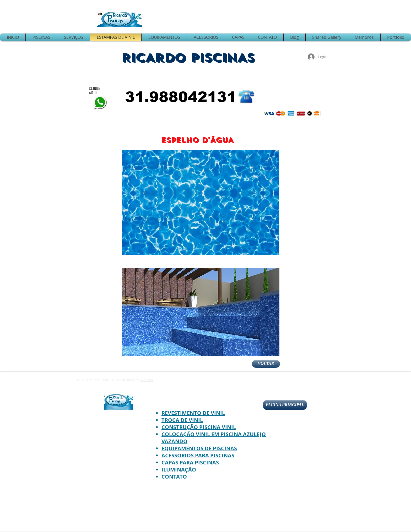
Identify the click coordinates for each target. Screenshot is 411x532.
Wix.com (147, 380)
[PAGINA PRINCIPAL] (285, 405)
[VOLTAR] (266, 364)
